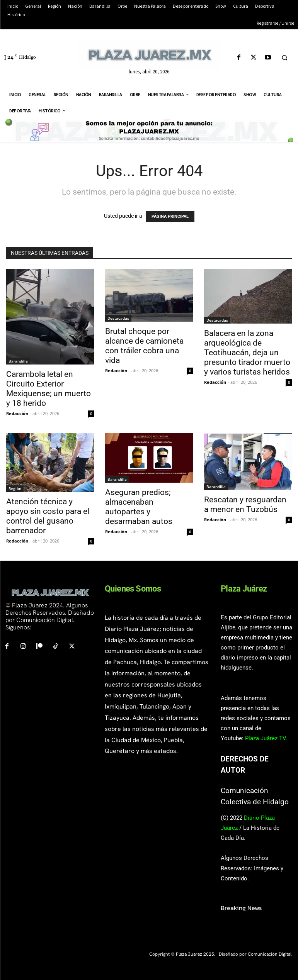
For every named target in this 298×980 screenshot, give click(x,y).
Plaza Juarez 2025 (195, 954)
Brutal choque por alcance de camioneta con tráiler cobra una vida (144, 346)
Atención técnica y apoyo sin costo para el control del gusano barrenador (48, 516)
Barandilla (18, 361)
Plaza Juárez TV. (266, 738)
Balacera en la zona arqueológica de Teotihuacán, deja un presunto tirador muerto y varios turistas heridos (247, 353)
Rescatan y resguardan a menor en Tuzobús (245, 504)
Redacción (17, 413)
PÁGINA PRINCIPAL (170, 216)
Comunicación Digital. (270, 954)
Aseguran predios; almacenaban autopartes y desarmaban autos (139, 507)
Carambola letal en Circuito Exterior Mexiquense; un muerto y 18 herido (49, 389)
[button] (284, 58)
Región (15, 488)
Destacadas (118, 318)
